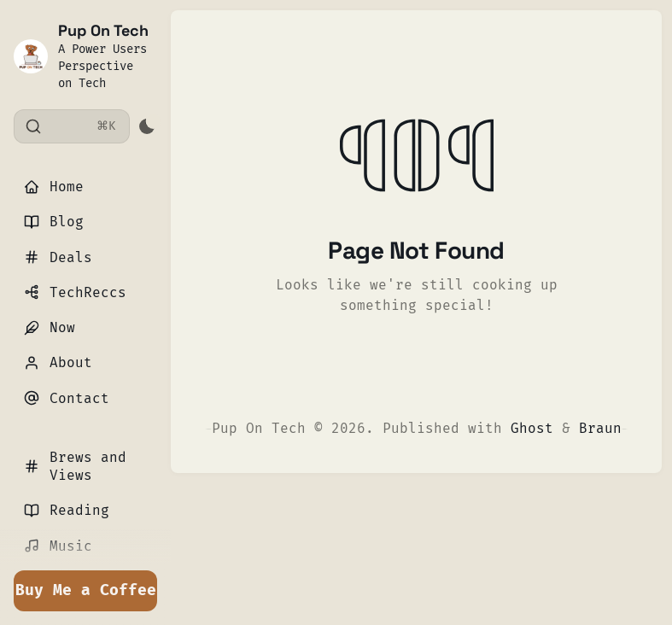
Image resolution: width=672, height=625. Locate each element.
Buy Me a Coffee (86, 590)
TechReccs (75, 292)
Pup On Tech (103, 30)
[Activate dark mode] (147, 126)
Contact (67, 398)
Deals (58, 257)
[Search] (72, 126)
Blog (54, 222)
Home (54, 187)
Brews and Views (75, 466)
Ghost (532, 428)
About (58, 362)
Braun (600, 428)
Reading (67, 510)
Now (50, 327)
